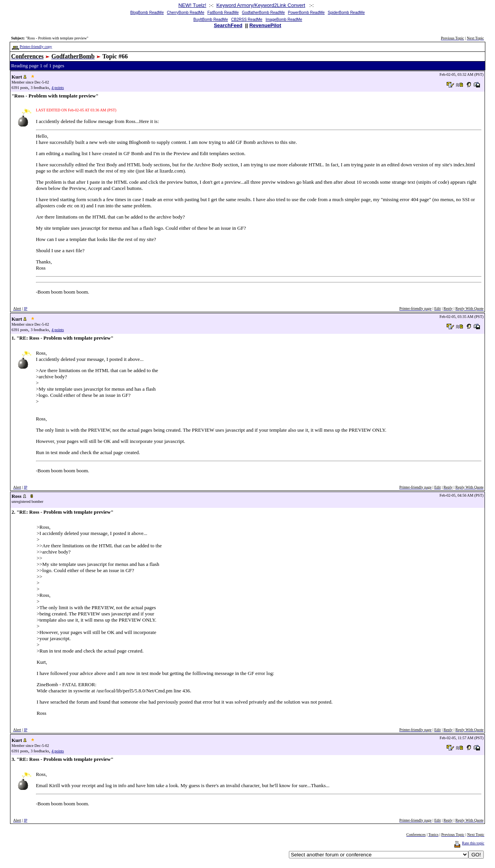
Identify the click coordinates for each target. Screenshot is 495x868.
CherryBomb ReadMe (186, 13)
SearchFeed (228, 25)
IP (26, 308)
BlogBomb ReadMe (147, 13)
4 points (58, 88)
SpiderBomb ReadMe (346, 13)
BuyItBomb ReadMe (211, 20)
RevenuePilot (265, 25)
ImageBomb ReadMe (284, 20)
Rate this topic (473, 843)
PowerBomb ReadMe (306, 13)
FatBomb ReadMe (223, 13)
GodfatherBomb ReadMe (263, 13)
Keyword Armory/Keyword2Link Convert (261, 5)
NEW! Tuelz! (192, 5)
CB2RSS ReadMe (247, 20)
